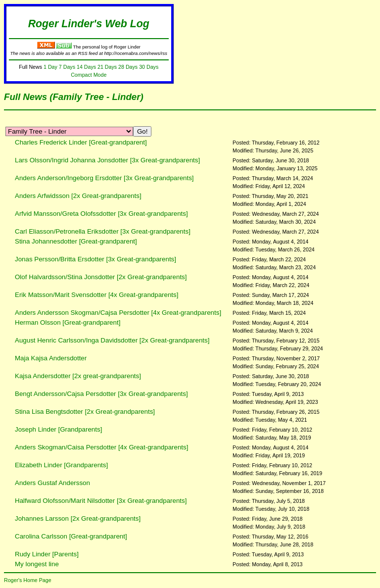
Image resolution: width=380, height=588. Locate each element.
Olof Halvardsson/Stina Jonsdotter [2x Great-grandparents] (101, 277)
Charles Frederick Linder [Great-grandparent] (81, 142)
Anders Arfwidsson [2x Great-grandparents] (78, 196)
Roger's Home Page (28, 580)
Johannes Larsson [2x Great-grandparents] (78, 518)
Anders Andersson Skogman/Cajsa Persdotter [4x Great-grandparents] (118, 313)
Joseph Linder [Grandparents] (58, 429)
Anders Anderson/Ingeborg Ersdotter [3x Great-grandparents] (104, 178)
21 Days (107, 67)
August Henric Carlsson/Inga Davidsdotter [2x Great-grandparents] (112, 340)
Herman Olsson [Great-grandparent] (68, 322)
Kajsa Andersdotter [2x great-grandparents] (78, 376)
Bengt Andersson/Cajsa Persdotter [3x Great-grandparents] (101, 394)
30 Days (149, 67)
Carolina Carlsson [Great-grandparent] (71, 536)
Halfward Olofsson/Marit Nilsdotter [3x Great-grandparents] (101, 501)
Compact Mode (89, 75)
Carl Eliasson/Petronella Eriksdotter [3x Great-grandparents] (103, 231)
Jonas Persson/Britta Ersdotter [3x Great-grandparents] (95, 259)
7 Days (67, 67)
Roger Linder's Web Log (89, 24)
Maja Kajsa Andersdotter (51, 358)
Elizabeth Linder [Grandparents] (61, 465)
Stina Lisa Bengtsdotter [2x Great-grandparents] (85, 412)
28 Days (128, 67)
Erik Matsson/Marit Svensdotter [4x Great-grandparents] (96, 295)
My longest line (37, 564)
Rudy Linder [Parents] (47, 554)
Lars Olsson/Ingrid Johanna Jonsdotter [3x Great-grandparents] (107, 160)
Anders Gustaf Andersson (52, 483)
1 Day (50, 67)
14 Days (86, 67)
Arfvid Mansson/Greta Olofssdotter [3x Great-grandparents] (101, 214)
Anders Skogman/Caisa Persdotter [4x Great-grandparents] (101, 447)
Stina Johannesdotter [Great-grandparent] (76, 241)
